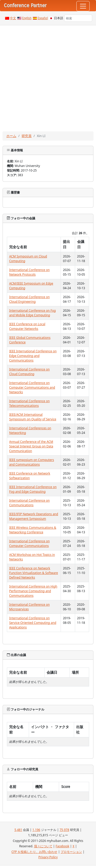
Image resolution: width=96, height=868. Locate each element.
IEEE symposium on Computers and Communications (32, 462)
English (27, 18)
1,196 (36, 830)
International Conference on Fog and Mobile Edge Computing (32, 313)
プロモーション (71, 852)
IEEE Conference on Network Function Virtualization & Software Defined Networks (33, 573)
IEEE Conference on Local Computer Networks (27, 326)
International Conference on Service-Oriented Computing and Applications (33, 623)
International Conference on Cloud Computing (29, 372)
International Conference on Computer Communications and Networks (32, 387)
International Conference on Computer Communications (29, 543)
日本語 (59, 18)
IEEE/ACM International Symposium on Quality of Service (33, 417)
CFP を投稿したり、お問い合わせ (34, 852)
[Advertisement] (48, 76)
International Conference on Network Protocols (29, 272)
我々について (43, 846)
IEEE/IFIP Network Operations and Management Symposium (34, 516)
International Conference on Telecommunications (29, 403)
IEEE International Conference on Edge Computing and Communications (33, 356)
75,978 (64, 830)
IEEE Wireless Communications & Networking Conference (33, 530)
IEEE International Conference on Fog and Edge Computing (33, 489)
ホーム (11, 136)
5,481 (18, 830)
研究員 (27, 136)
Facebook (62, 846)
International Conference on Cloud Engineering (29, 299)
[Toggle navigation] (83, 6)
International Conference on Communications (29, 503)
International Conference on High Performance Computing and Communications (33, 591)
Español (43, 18)
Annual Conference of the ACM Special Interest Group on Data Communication (31, 446)
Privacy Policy (48, 857)
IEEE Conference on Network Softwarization (30, 476)
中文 (13, 18)
